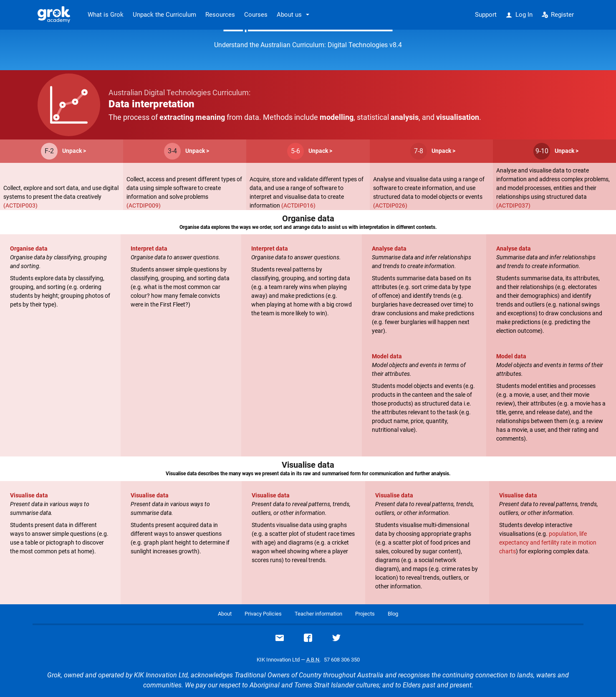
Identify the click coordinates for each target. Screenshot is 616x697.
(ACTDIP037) (513, 205)
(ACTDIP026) (390, 205)
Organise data (29, 248)
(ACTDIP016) (298, 205)
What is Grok (106, 15)
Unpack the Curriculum (164, 15)
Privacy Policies (263, 614)
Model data (387, 356)
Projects (365, 614)
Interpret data (149, 248)
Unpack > (74, 151)
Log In (519, 15)
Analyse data (389, 248)
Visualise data (29, 495)
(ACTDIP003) (20, 205)
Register (558, 15)
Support (486, 15)
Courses (256, 15)
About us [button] (289, 15)
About (225, 614)
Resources (220, 15)
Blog (393, 614)
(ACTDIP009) (144, 205)
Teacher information (318, 614)
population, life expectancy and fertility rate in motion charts (548, 542)
